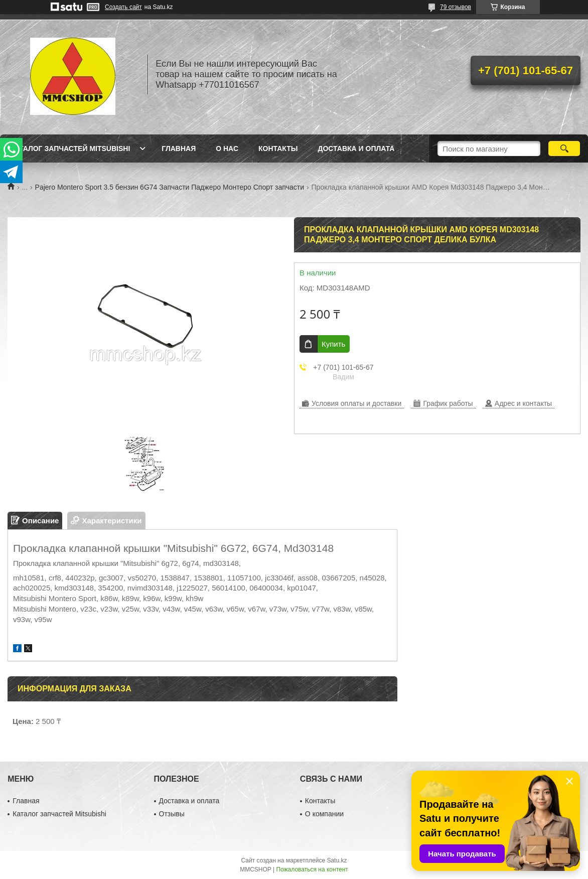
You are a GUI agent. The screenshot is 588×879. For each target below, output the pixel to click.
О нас (227, 149)
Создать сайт (123, 7)
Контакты (278, 149)
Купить (333, 344)
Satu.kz (337, 860)
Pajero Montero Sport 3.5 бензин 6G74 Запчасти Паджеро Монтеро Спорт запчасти (170, 187)
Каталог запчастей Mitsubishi (70, 149)
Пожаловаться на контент (312, 869)
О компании (324, 814)
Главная (179, 149)
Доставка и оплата (356, 149)
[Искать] (564, 149)
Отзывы (172, 814)
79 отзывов (456, 7)
